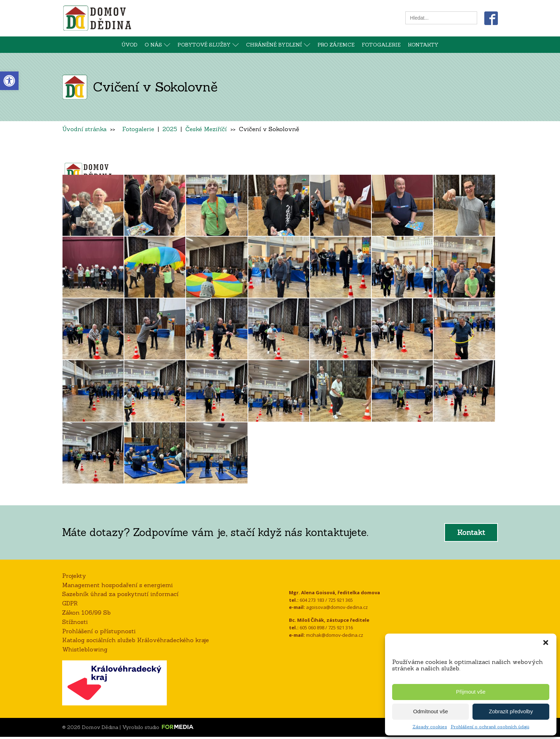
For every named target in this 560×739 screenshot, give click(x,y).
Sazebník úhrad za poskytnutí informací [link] (120, 596)
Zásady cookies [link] (430, 727)
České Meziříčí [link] (206, 129)
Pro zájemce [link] (336, 45)
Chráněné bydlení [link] (278, 45)
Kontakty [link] (423, 45)
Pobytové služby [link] (208, 45)
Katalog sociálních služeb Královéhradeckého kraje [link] (136, 643)
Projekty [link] (74, 578)
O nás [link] (157, 45)
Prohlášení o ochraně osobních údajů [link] (490, 727)
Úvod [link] (129, 45)
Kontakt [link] (471, 535)
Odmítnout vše (431, 711)
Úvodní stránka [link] (84, 129)
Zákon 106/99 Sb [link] (86, 615)
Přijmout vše (471, 692)
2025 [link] (170, 129)
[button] (546, 643)
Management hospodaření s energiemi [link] (117, 587)
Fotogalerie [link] (381, 45)
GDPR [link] (70, 606)
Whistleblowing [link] (85, 652)
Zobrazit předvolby (511, 711)
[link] (9, 81)
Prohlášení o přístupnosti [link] (99, 633)
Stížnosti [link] (75, 624)
